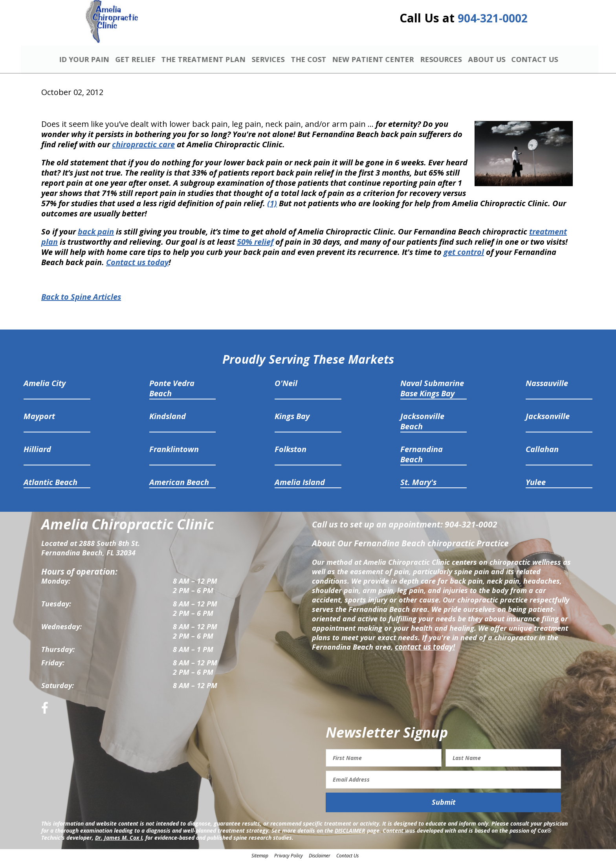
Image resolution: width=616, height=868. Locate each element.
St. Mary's (418, 489)
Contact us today (137, 269)
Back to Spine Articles (81, 304)
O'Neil (286, 390)
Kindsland (168, 423)
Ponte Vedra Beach (172, 395)
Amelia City (45, 390)
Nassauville (547, 390)
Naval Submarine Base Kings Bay (432, 395)
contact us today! (424, 654)
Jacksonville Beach (422, 428)
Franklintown (174, 456)
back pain (96, 238)
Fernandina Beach (422, 461)
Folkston (291, 456)
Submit (444, 809)
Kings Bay (292, 423)
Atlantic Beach (50, 489)
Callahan (542, 456)
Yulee (536, 489)
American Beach (179, 489)
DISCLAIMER (350, 837)
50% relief (255, 248)
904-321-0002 (493, 21)
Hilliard (37, 456)
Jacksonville (548, 423)
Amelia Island (300, 489)
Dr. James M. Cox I (119, 844)
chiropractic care (143, 151)
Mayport (39, 423)
